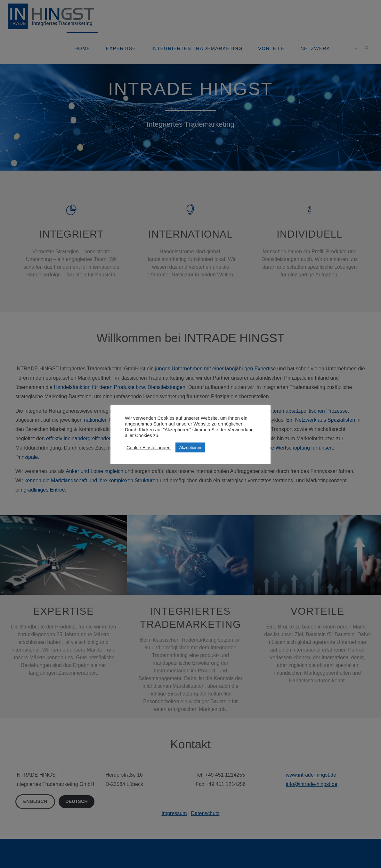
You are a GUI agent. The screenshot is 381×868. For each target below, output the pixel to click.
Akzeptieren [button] (190, 447)
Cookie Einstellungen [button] (149, 448)
